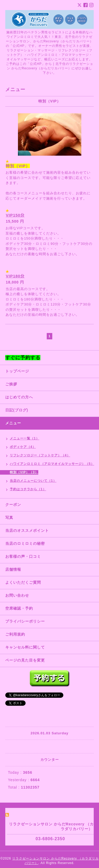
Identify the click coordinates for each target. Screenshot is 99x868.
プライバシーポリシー (25, 621)
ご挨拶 (11, 384)
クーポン (13, 505)
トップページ (17, 371)
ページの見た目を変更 (25, 660)
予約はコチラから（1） (28, 489)
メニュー (13, 423)
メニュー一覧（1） (25, 438)
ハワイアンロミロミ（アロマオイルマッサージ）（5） (52, 464)
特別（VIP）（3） (24, 472)
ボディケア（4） (23, 447)
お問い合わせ (17, 595)
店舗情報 (13, 569)
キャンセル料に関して (25, 647)
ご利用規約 (15, 634)
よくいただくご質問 (23, 582)
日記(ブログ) (17, 410)
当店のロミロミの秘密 (25, 543)
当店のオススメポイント (27, 530)
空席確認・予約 (19, 608)
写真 (9, 518)
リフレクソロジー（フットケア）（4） (40, 455)
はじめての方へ (19, 397)
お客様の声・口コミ (23, 556)
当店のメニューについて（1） (33, 481)
